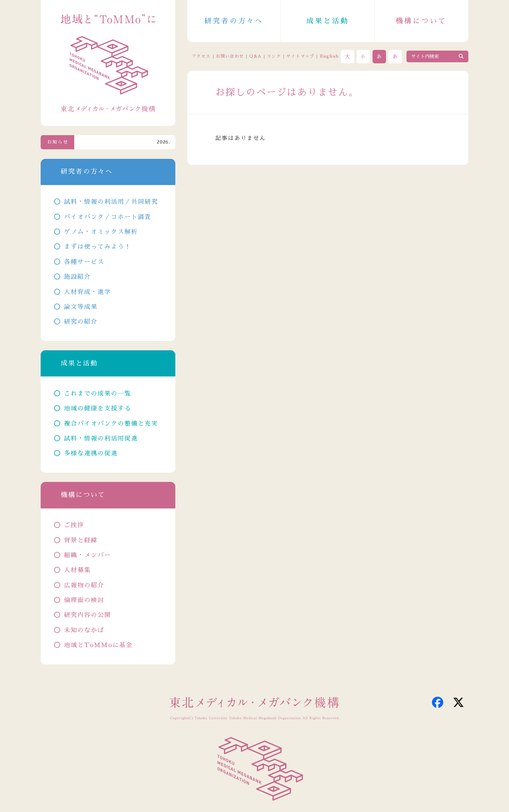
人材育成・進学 (87, 292)
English (329, 56)
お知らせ (58, 142)
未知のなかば (84, 630)
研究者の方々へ (234, 21)
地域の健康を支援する (98, 408)
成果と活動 (328, 21)
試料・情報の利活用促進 (101, 439)
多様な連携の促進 (91, 453)
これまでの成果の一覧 (98, 394)
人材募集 (77, 570)
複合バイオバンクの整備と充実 (111, 424)
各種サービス (84, 262)
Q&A (255, 56)
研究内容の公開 (87, 615)
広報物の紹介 (84, 585)
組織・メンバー (87, 555)
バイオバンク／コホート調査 (108, 217)
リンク (274, 56)
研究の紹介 (81, 322)
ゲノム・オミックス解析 (101, 232)
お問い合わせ (230, 56)
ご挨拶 (74, 525)
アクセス (201, 56)
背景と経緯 (81, 540)
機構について (421, 21)
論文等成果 (81, 307)
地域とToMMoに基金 (98, 645)
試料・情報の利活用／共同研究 (111, 202)
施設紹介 (77, 277)
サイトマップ (300, 56)
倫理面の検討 (84, 600)
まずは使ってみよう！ (98, 247)
